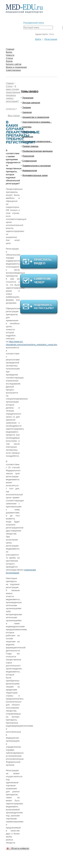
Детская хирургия (31, 103)
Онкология (28, 137)
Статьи (9, 58)
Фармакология (30, 170)
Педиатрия (28, 98)
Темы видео (30, 91)
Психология (28, 156)
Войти (38, 39)
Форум (9, 61)
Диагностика (29, 132)
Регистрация (51, 39)
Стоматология (29, 161)
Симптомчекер (13, 70)
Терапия (27, 107)
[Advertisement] (40, 217)
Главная (10, 49)
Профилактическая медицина (37, 151)
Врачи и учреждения (16, 67)
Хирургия (27, 112)
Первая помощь (30, 146)
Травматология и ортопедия (37, 166)
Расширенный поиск (34, 23)
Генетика (27, 127)
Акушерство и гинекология (36, 117)
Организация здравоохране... (37, 141)
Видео (9, 52)
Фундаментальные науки (35, 175)
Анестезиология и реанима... (37, 122)
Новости (10, 55)
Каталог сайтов (14, 64)
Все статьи (14, 116)
